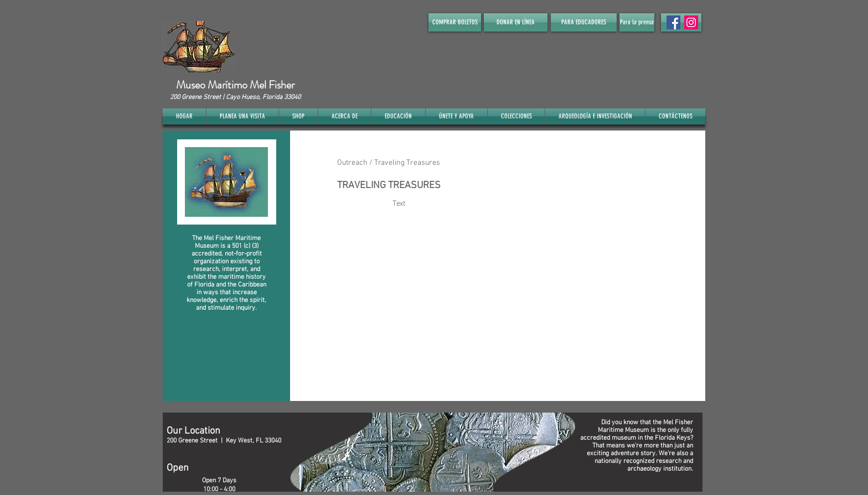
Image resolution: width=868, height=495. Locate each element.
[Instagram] (691, 22)
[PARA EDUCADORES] (584, 22)
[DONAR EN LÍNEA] (516, 22)
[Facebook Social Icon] (673, 22)
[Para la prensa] (637, 22)
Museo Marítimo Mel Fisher (235, 85)
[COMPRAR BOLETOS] (455, 22)
